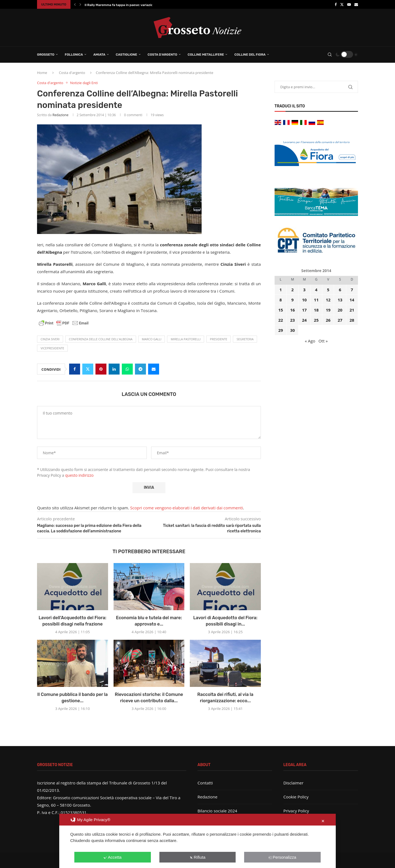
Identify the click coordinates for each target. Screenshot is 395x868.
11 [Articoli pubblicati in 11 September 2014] (316, 300)
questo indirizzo (80, 475)
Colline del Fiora (250, 55)
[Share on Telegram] (140, 369)
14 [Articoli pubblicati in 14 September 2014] (352, 300)
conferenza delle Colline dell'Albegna (101, 339)
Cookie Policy (296, 797)
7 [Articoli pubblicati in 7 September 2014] (352, 290)
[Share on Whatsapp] (127, 369)
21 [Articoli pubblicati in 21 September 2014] (352, 310)
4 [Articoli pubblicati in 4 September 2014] (316, 290)
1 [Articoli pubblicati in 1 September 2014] (281, 290)
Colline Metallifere (206, 55)
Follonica (74, 55)
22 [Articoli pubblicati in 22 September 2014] (280, 320)
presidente (218, 339)
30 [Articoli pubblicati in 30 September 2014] (293, 330)
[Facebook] (336, 4)
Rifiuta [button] (198, 857)
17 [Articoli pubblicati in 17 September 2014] (304, 310)
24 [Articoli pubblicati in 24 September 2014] (304, 320)
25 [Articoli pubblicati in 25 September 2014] (316, 320)
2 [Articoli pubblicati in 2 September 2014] (293, 290)
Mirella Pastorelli (186, 339)
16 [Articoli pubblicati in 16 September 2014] (293, 310)
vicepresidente (52, 348)
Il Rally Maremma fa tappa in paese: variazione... (122, 5)
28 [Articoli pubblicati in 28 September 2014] (352, 320)
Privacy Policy (296, 811)
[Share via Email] (154, 369)
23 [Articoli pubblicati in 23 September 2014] (293, 320)
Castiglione (126, 55)
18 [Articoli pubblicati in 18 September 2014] (316, 310)
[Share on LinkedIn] (114, 369)
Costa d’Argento (162, 55)
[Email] (356, 4)
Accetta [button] (113, 857)
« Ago (310, 341)
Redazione (60, 115)
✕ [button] (323, 821)
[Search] (330, 55)
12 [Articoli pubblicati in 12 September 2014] (328, 300)
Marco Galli (152, 339)
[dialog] (198, 841)
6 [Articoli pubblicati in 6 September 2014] (340, 290)
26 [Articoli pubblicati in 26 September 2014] (328, 320)
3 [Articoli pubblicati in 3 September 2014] (304, 290)
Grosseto (46, 55)
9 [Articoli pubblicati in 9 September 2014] (293, 300)
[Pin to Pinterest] (101, 369)
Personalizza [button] (282, 857)
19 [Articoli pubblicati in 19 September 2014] (328, 310)
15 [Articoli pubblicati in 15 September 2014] (280, 310)
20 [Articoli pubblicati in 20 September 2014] (340, 310)
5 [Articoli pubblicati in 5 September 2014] (328, 290)
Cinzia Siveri (50, 339)
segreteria (245, 339)
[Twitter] (342, 4)
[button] (75, 4)
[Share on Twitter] (88, 369)
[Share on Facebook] (75, 369)
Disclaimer (293, 783)
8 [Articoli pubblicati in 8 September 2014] (281, 300)
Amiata (99, 55)
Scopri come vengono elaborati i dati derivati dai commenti (187, 508)
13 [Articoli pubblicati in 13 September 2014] (340, 300)
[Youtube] (349, 4)
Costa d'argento (72, 73)
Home (42, 73)
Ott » (323, 341)
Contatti (205, 783)
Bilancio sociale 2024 (217, 811)
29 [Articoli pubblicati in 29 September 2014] (280, 330)
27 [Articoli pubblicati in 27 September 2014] (340, 320)
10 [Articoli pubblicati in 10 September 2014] (304, 300)
